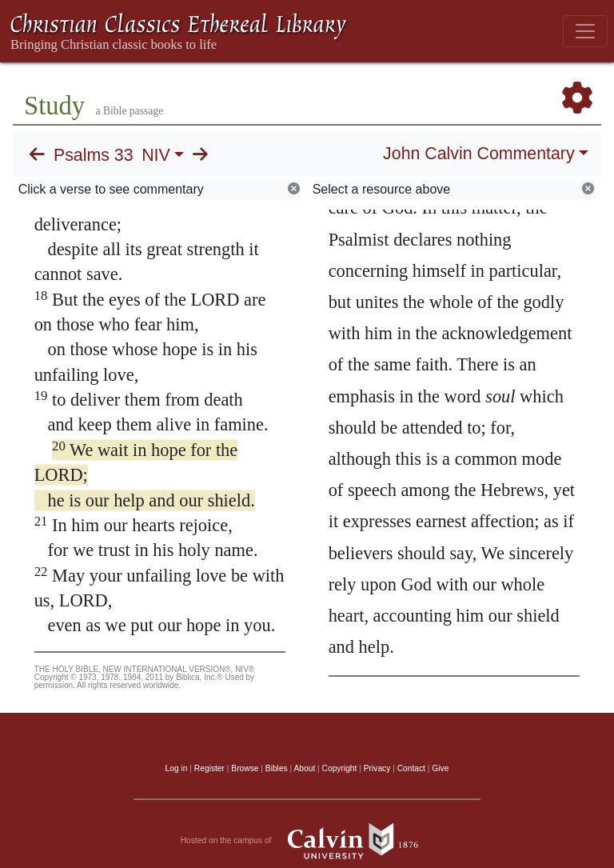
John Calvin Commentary (478, 154)
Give (440, 768)
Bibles (277, 768)
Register (209, 768)
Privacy (377, 768)
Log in (177, 768)
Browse (245, 768)
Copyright (340, 768)
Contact (411, 768)
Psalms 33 (94, 155)
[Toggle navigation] (585, 31)
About (304, 768)
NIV (156, 155)
